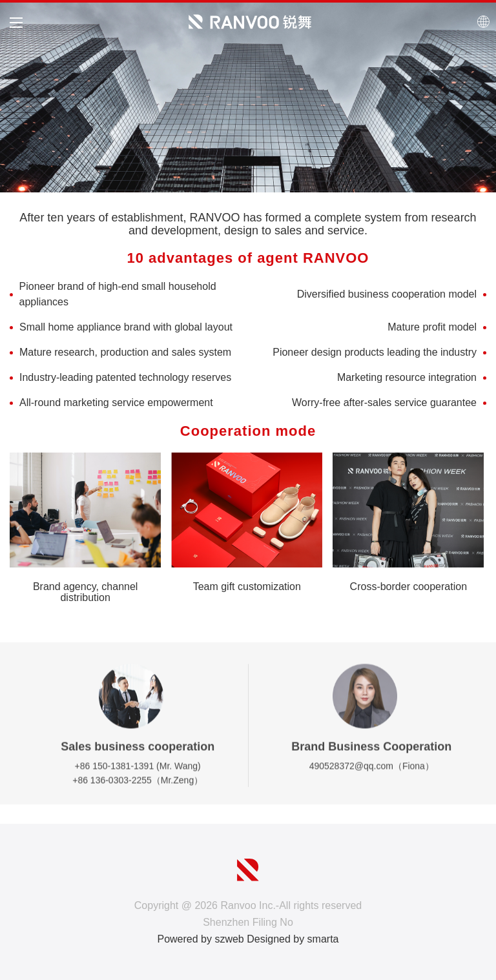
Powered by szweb (200, 939)
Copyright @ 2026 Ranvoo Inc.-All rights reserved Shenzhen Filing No (248, 914)
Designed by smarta (293, 939)
